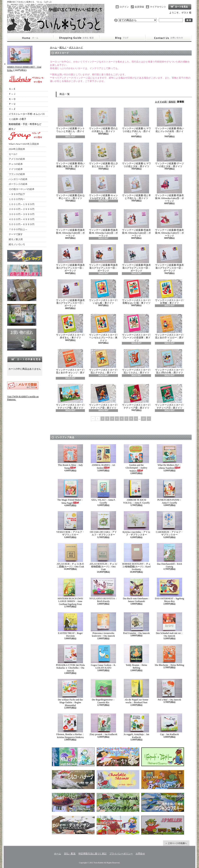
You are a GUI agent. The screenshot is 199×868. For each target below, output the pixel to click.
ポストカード (76, 47)
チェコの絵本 (16, 164)
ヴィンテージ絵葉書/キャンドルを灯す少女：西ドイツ (103, 187)
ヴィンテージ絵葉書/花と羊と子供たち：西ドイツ (136, 187)
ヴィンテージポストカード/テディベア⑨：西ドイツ (103, 397)
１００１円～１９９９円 (22, 204)
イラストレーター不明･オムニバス (27, 114)
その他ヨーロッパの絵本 (22, 189)
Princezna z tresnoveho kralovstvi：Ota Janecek (103, 625)
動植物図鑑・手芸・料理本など (25, 124)
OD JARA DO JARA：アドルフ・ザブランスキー (103, 524)
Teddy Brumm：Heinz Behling (136, 657)
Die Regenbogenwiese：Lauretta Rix (103, 691)
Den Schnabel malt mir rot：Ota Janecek (169, 625)
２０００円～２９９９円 (22, 209)
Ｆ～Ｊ (12, 94)
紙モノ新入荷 (16, 239)
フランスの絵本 (17, 174)
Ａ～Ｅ (12, 89)
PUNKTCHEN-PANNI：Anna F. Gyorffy (169, 491)
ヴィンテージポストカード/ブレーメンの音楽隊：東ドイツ (136, 328)
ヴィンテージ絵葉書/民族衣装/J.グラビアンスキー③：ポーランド (136, 258)
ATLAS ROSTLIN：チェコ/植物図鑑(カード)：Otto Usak (103, 557)
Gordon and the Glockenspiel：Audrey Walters (136, 458)
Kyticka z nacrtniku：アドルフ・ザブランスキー (137, 524)
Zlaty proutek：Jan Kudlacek (103, 725)
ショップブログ (122, 38)
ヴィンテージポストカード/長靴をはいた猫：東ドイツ (136, 292)
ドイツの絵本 (16, 169)
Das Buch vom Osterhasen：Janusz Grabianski (136, 590)
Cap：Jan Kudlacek (169, 725)
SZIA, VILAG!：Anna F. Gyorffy (103, 491)
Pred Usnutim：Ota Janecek (137, 623)
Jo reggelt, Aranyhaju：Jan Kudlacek (137, 726)
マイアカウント (158, 7)
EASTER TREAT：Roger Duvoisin (70, 625)
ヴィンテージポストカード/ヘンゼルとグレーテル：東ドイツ (103, 328)
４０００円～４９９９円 (22, 219)
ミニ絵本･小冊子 (17, 119)
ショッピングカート (180, 7)
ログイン (124, 7)
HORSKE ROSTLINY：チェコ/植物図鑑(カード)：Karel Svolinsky (136, 557)
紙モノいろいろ (17, 244)
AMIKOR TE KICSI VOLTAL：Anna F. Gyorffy (136, 491)
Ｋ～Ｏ (12, 99)
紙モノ (12, 129)
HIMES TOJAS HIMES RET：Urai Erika (24, 67)
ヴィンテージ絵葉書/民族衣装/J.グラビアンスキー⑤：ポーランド (70, 258)
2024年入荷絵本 (17, 149)
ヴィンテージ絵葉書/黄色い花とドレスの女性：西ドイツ (169, 122)
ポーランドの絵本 (18, 184)
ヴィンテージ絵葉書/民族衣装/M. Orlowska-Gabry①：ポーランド (170, 223)
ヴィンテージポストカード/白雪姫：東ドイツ (169, 292)
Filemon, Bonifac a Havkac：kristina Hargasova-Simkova (70, 726)
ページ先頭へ (176, 843)
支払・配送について (76, 38)
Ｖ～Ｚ (12, 109)
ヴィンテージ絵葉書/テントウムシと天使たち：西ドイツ (70, 122)
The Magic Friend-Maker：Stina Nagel (70, 492)
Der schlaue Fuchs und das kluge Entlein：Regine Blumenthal (70, 693)
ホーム (30, 38)
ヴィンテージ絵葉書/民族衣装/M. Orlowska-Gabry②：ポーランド (137, 223)
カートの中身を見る (25, 359)
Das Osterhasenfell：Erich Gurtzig (169, 556)
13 (144, 419)
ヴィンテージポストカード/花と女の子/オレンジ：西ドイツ (70, 363)
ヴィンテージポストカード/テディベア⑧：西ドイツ (136, 397)
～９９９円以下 (17, 194)
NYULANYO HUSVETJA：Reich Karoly (103, 590)
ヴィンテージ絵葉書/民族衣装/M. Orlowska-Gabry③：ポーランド (103, 223)
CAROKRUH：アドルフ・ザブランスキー (169, 524)
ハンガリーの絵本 (18, 179)
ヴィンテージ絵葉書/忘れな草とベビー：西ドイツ (70, 187)
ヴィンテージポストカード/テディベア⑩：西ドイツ (70, 397)
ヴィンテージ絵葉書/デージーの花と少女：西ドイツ (169, 155)
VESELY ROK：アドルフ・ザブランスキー (70, 524)
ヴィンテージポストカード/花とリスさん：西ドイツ (136, 362)
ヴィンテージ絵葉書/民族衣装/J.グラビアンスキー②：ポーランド (169, 258)
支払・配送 (70, 854)
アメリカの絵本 (17, 159)
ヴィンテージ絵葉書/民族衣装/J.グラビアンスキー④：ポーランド (103, 258)
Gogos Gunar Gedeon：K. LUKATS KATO (103, 657)
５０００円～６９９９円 (22, 224)
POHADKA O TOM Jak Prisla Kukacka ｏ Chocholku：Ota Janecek (70, 658)
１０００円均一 (17, 199)
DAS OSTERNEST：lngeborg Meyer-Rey (169, 590)
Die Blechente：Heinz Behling (169, 655)
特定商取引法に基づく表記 (93, 854)
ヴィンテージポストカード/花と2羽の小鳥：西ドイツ (169, 362)
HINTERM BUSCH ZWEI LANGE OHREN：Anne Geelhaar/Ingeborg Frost (70, 592)
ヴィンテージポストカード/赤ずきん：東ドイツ (70, 326)
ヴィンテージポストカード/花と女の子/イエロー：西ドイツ (169, 328)
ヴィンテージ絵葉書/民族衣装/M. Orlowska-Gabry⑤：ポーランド (170, 188)
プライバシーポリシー (121, 854)
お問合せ (168, 38)
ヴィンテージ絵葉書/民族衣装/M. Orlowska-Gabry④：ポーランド (70, 223)
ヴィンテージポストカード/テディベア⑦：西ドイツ (169, 397)
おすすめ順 (161, 102)
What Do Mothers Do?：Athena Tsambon (169, 457)
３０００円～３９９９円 (22, 214)
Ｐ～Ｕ (12, 104)
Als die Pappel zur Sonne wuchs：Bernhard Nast (136, 691)
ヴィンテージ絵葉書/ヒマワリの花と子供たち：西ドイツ (136, 122)
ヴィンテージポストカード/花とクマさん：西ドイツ (103, 362)
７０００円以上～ (18, 229)
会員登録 (139, 7)
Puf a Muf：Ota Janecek (169, 690)
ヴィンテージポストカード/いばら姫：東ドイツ (103, 292)
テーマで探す (16, 234)
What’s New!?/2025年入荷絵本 (24, 144)
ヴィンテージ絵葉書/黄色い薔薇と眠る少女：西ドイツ (70, 155)
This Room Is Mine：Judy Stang (70, 457)
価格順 (172, 102)
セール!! (13, 154)
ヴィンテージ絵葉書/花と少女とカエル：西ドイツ (103, 155)
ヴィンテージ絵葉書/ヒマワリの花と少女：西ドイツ (136, 155)
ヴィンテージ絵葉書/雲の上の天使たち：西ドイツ (103, 120)
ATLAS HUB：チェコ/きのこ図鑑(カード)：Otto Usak (70, 556)
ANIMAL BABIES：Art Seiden (103, 457)
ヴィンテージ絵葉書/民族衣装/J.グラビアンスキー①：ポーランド (70, 293)
